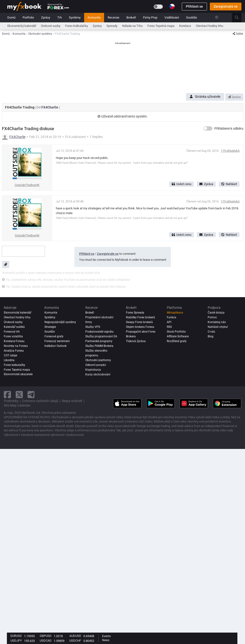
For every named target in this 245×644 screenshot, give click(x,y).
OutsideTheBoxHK (27, 185)
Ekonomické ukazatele (18, 374)
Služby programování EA (101, 336)
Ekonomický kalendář (22, 26)
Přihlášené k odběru (229, 128)
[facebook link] (7, 395)
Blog (211, 336)
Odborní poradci (96, 365)
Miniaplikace (175, 313)
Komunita (94, 17)
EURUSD (16, 636)
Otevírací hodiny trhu (209, 26)
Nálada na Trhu (132, 26)
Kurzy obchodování (98, 374)
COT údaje (10, 355)
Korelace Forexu (14, 341)
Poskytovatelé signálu (99, 332)
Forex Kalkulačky (77, 26)
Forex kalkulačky (14, 365)
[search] (239, 18)
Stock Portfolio (176, 332)
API (169, 322)
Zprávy (46, 17)
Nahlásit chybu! (218, 327)
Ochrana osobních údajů (40, 401)
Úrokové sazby (51, 26)
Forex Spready (135, 313)
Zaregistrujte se (226, 6)
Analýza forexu (14, 351)
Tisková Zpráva (136, 341)
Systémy (75, 17)
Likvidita (9, 360)
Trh (60, 17)
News (106, 640)
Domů (11, 17)
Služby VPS (93, 327)
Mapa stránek (72, 401)
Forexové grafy (54, 336)
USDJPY (16, 641)
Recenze (113, 17)
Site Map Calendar (17, 405)
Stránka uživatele (205, 97)
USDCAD (46, 641)
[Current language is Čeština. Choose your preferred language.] (172, 6)
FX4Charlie (50, 107)
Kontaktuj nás (217, 322)
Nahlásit (229, 184)
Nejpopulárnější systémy (60, 322)
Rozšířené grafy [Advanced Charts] (177, 341)
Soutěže (192, 17)
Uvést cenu (182, 184)
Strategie (50, 327)
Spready (112, 26)
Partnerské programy (99, 341)
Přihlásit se (194, 6)
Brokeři (131, 17)
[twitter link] (19, 395)
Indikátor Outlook (55, 346)
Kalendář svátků (14, 327)
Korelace (185, 26)
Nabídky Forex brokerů (140, 317)
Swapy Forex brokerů (139, 322)
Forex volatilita (13, 336)
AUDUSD (75, 636)
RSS (169, 327)
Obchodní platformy (98, 360)
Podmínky (11, 401)
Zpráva (234, 97)
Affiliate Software (178, 336)
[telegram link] (31, 395)
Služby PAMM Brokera (99, 346)
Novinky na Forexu (16, 346)
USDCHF (75, 641)
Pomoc (212, 317)
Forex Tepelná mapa (161, 26)
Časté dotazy (216, 313)
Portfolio (28, 17)
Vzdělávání (172, 17)
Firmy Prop (150, 17)
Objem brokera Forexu (140, 327)
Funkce (171, 317)
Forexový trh (12, 332)
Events (106, 636)
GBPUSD (46, 636)
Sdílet (238, 34)
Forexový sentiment (57, 341)
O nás (211, 332)
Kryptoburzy (93, 370)
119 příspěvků (230, 151)
